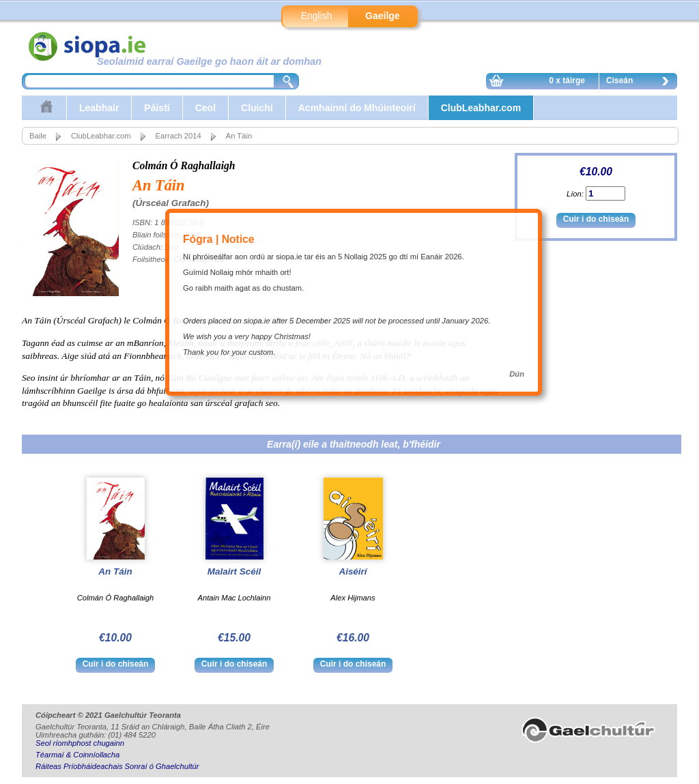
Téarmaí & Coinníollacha (77, 755)
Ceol (205, 108)
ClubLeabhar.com (481, 108)
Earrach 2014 (179, 136)
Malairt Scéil (234, 571)
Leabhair (99, 108)
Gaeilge (383, 16)
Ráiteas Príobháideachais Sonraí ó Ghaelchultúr (117, 766)
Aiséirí (353, 571)
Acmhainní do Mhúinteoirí (357, 108)
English (317, 16)
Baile (38, 136)
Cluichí (257, 108)
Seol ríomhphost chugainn (80, 743)
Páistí (157, 108)
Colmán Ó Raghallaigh (184, 165)
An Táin (115, 571)
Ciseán (641, 83)
